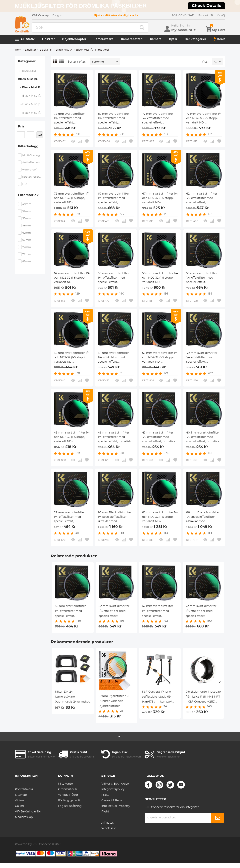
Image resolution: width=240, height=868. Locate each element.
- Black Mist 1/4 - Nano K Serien (32, 104)
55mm (26, 219)
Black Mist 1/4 (64, 50)
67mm (27, 240)
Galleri (19, 806)
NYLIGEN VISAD (183, 16)
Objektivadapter (74, 39)
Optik (173, 39)
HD (24, 184)
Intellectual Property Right (116, 809)
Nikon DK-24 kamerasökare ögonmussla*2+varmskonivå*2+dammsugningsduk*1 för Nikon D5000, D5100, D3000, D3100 (73, 697)
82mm (27, 262)
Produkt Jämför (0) (212, 16)
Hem (18, 50)
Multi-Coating (31, 155)
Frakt (105, 795)
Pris (21, 126)
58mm (27, 226)
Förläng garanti (69, 800)
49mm (27, 204)
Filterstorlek (28, 195)
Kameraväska (104, 39)
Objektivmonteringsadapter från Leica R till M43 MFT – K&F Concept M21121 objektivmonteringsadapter (203, 697)
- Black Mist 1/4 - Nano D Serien (32, 96)
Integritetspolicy (113, 789)
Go (40, 135)
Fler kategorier (195, 39)
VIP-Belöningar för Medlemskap (28, 814)
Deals (219, 39)
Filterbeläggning (31, 146)
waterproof (29, 170)
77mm (27, 254)
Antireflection (31, 163)
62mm (27, 233)
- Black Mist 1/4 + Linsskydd (32, 113)
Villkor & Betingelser (116, 784)
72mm (27, 247)
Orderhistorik (68, 789)
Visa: (205, 62)
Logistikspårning (70, 806)
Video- (19, 800)
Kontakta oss (24, 789)
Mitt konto (66, 784)
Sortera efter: (77, 62)
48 (216, 62)
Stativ (30, 39)
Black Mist (46, 50)
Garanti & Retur (112, 800)
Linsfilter (48, 39)
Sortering (98, 62)
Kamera (156, 39)
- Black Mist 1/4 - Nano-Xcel (31, 87)
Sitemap (21, 795)
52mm (26, 211)
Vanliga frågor (68, 795)
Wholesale (109, 828)
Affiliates (108, 823)
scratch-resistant (32, 177)
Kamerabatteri (132, 39)
